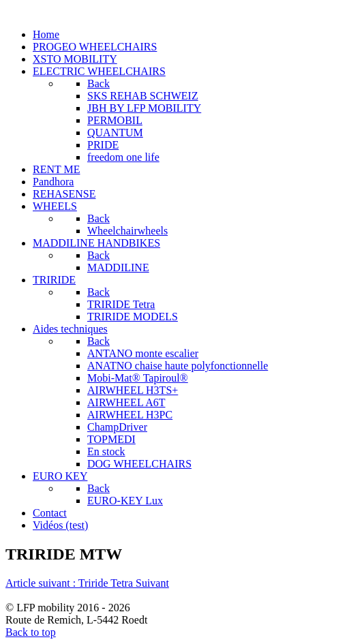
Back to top (31, 632)
